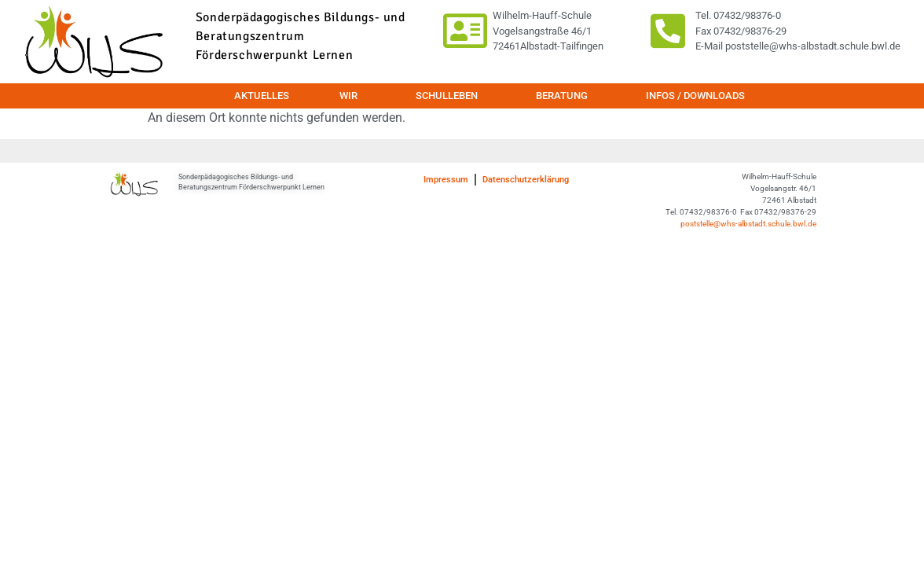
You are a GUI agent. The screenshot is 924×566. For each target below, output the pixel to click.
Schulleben (451, 96)
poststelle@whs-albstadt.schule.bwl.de (748, 224)
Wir (352, 96)
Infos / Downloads (695, 96)
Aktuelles (262, 96)
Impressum (446, 180)
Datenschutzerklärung (526, 180)
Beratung (566, 96)
